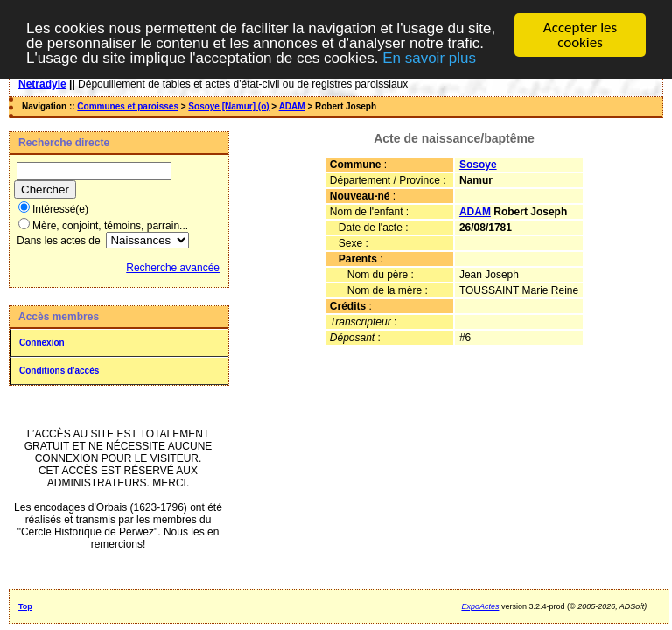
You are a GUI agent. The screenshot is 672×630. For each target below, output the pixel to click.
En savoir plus (429, 57)
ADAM (292, 106)
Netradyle (42, 84)
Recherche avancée (173, 268)
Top (25, 606)
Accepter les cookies (580, 35)
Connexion (42, 343)
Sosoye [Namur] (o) (228, 106)
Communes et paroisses (128, 106)
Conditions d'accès (59, 371)
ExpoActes (480, 606)
